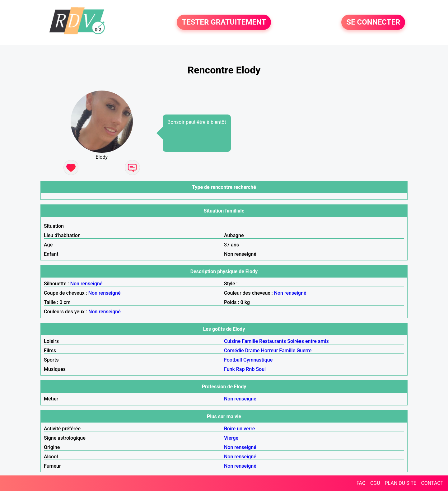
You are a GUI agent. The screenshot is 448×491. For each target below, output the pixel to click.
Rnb (250, 369)
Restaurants (273, 341)
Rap (240, 369)
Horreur (270, 351)
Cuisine (232, 341)
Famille (250, 341)
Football (233, 360)
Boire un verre (239, 429)
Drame (252, 351)
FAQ (361, 483)
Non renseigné (86, 284)
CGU (375, 483)
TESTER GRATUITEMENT (224, 22)
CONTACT (432, 483)
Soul (261, 369)
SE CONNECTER (373, 22)
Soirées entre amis (308, 341)
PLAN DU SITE (401, 483)
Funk (229, 369)
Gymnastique (258, 360)
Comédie (234, 351)
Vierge (231, 438)
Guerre (304, 351)
